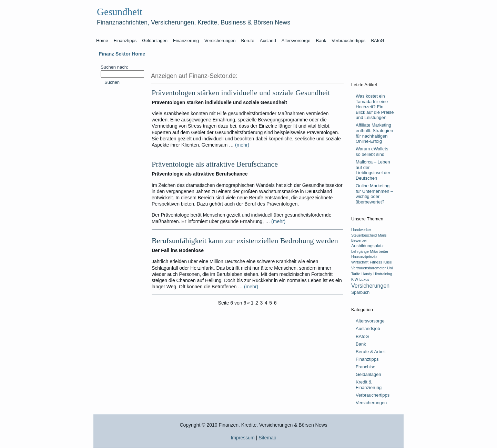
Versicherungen (370, 286)
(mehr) (242, 145)
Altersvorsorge (370, 321)
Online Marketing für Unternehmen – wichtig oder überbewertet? (374, 194)
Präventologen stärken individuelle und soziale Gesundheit (241, 93)
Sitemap (267, 438)
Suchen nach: (114, 67)
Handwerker (361, 230)
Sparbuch (360, 292)
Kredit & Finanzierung (369, 385)
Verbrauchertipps (373, 395)
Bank (361, 344)
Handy (367, 274)
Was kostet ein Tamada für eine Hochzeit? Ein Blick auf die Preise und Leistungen (375, 107)
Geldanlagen (368, 374)
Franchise (366, 367)
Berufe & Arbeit (371, 352)
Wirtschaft (360, 262)
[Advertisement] (122, 198)
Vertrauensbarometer (368, 268)
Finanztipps (367, 359)
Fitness (376, 262)
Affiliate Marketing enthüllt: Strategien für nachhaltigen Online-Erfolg (374, 133)
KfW (355, 279)
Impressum (242, 438)
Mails (382, 235)
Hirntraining (383, 274)
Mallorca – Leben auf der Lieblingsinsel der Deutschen (373, 170)
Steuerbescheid (364, 235)
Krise (388, 262)
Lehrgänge (360, 251)
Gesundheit (120, 12)
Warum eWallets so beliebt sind (372, 152)
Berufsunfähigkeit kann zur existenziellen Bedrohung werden (245, 241)
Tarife (356, 274)
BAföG (362, 336)
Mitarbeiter (379, 251)
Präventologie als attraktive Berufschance (215, 164)
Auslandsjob (368, 328)
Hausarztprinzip (364, 257)
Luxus (364, 279)
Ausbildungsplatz (367, 246)
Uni (390, 268)
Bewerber (359, 240)
